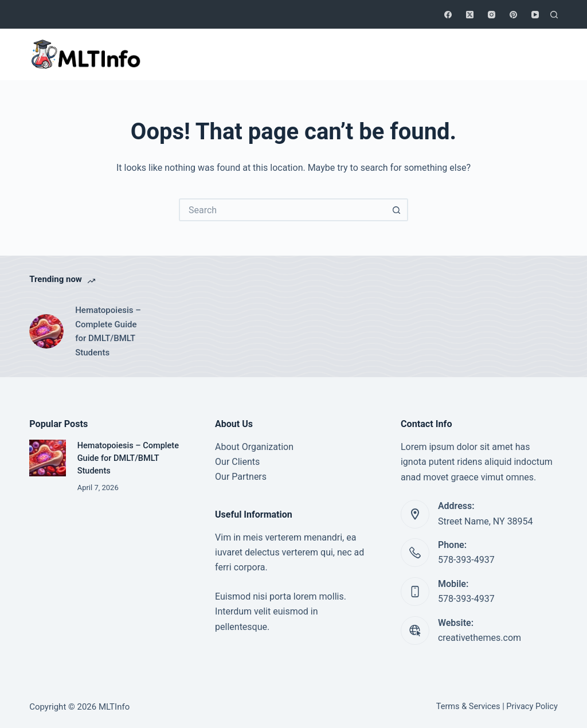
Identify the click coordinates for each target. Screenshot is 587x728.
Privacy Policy (532, 707)
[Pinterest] (513, 15)
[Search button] (397, 210)
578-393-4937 (466, 560)
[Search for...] (282, 210)
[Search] (554, 15)
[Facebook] (448, 15)
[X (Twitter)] (470, 15)
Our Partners (241, 477)
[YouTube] (535, 15)
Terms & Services (468, 707)
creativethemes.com (480, 638)
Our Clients (237, 462)
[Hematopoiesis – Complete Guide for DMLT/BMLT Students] (46, 331)
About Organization (254, 447)
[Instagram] (492, 15)
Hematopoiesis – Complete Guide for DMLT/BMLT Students (108, 331)
